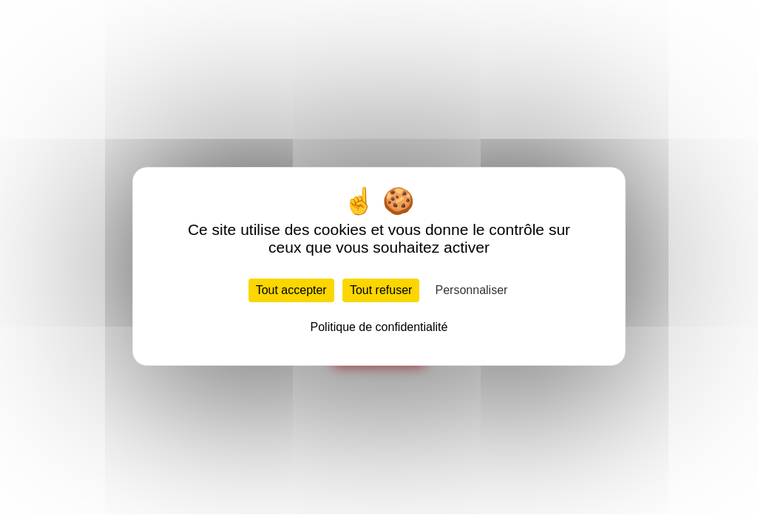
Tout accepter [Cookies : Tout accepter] (291, 290)
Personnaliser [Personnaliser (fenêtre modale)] (472, 290)
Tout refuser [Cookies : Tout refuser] (381, 290)
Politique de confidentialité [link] (379, 327)
